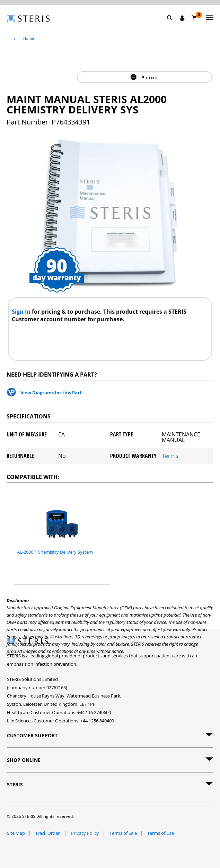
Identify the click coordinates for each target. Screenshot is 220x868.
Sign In (22, 312)
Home (29, 38)
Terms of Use (161, 833)
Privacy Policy (85, 833)
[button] (173, 26)
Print (149, 77)
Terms (170, 456)
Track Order (48, 833)
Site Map (16, 833)
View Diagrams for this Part (51, 393)
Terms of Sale (123, 833)
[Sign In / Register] (182, 18)
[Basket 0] (195, 18)
